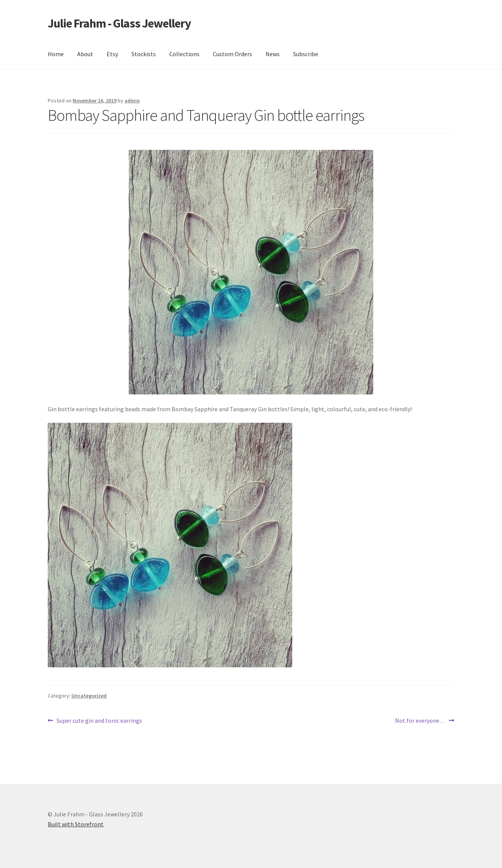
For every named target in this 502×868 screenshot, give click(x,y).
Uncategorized (89, 696)
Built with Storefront (76, 824)
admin (132, 101)
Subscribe (306, 54)
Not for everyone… (420, 721)
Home (56, 54)
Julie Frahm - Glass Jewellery (119, 23)
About (85, 54)
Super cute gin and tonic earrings (99, 721)
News (273, 54)
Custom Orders (232, 54)
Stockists (144, 54)
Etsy (112, 54)
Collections (184, 54)
